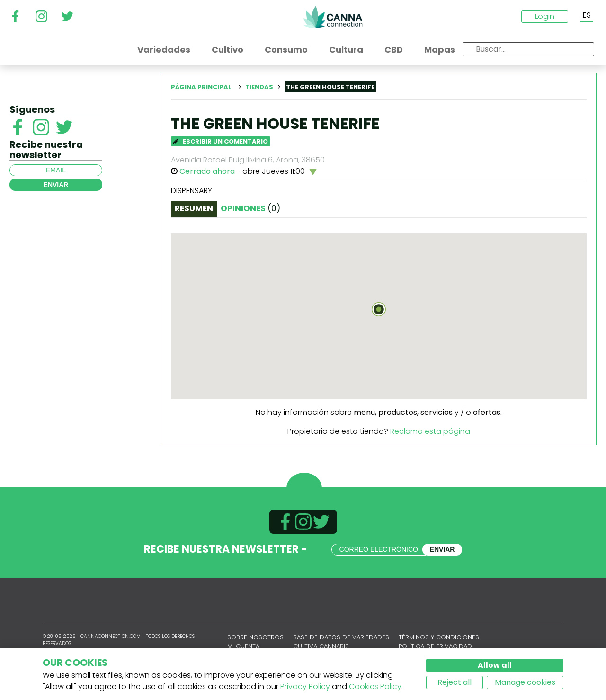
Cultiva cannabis (321, 646)
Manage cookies (525, 682)
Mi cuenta (243, 646)
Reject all (454, 682)
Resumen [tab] (194, 208)
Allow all (495, 665)
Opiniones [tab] (250, 208)
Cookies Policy (375, 687)
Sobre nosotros (255, 637)
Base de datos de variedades (341, 637)
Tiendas (259, 87)
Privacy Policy (305, 687)
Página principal (201, 87)
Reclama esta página (430, 431)
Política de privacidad (435, 646)
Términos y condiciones (439, 637)
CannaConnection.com (333, 17)
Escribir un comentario (221, 141)
